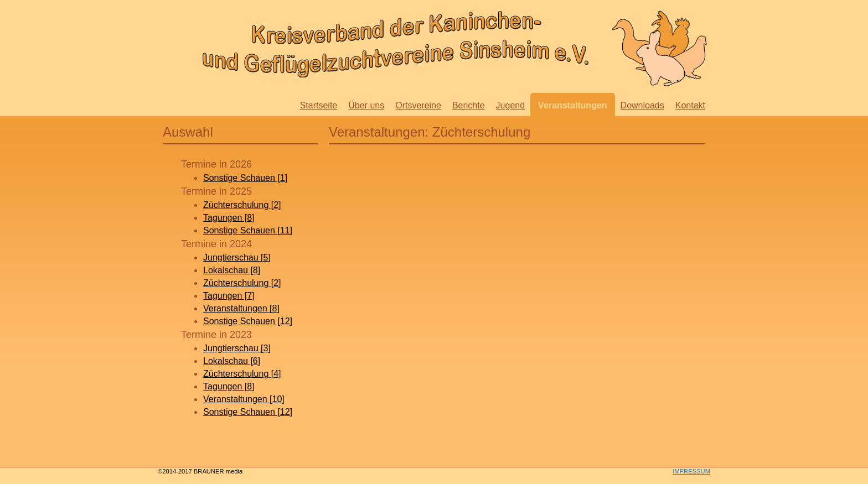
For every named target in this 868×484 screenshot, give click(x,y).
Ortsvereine (418, 105)
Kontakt (690, 105)
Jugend (511, 105)
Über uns (366, 105)
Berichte (469, 105)
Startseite (319, 105)
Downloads (642, 105)
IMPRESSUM (691, 471)
